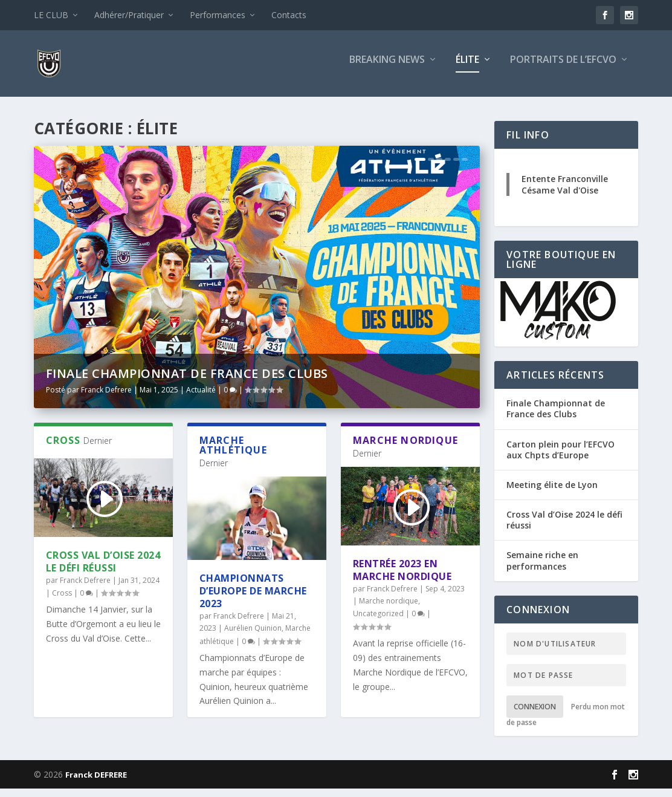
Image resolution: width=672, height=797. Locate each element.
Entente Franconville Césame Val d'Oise (565, 193)
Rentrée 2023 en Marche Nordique (402, 578)
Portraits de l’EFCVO (563, 69)
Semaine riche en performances (542, 569)
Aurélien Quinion (253, 636)
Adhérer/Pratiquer (129, 15)
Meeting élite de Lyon (552, 493)
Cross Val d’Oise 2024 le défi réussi (103, 570)
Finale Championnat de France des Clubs (187, 382)
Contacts (289, 15)
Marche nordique (389, 609)
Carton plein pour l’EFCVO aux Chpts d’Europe (561, 458)
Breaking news (387, 69)
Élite (467, 69)
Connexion (535, 715)
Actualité (201, 398)
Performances (218, 15)
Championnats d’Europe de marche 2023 (253, 599)
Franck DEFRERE (96, 783)
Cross (62, 601)
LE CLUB (51, 15)
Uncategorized (378, 622)
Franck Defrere (106, 398)
